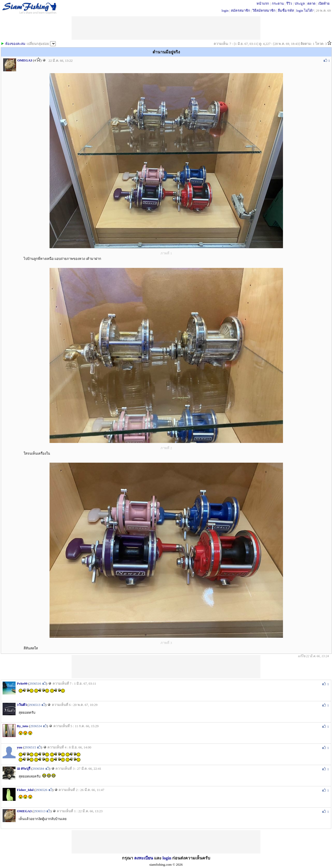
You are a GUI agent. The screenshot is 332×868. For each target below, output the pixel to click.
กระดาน (278, 4)
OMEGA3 (25, 60)
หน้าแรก (263, 4)
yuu (20, 747)
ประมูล (300, 4)
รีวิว (289, 4)
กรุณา (128, 858)
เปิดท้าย (324, 4)
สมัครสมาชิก (240, 11)
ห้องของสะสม (15, 44)
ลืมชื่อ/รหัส (286, 11)
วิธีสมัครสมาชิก (264, 11)
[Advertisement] (166, 667)
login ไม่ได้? (305, 11)
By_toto (22, 726)
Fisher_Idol (25, 790)
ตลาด (311, 4)
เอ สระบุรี (24, 769)
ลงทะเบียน (144, 858)
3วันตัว (22, 705)
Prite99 (22, 683)
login (225, 11)
